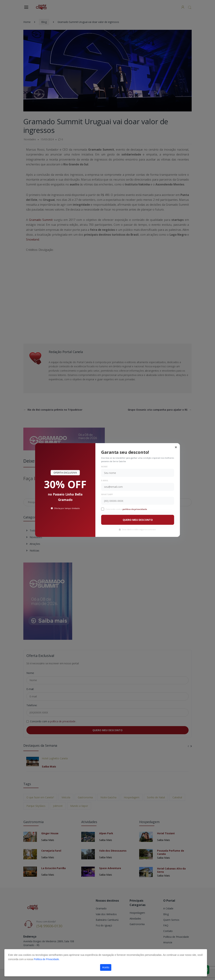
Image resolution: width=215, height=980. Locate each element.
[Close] (176, 447)
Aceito (106, 967)
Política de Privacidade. (47, 959)
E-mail (105, 480)
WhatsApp (107, 494)
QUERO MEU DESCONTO (138, 520)
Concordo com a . (127, 509)
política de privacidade (135, 509)
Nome (104, 467)
